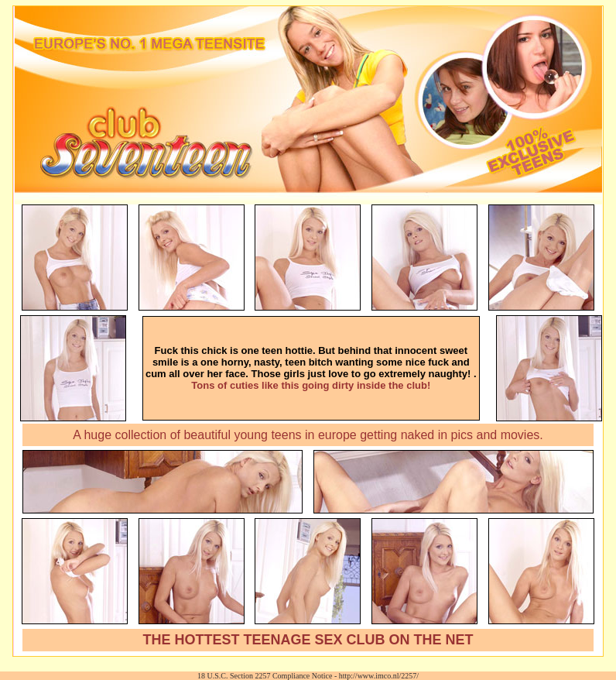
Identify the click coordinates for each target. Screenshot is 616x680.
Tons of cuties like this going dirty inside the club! (311, 385)
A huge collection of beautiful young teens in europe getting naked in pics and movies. (308, 435)
